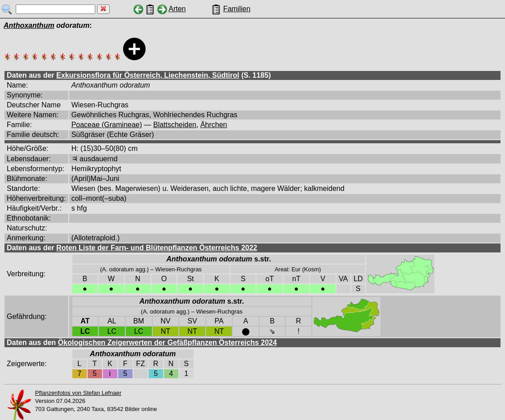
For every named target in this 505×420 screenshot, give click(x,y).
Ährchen (214, 125)
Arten (177, 9)
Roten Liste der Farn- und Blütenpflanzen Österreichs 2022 (157, 248)
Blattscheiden (175, 125)
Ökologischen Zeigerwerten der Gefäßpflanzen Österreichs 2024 (167, 343)
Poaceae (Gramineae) (107, 125)
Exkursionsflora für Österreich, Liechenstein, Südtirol (148, 75)
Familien (237, 9)
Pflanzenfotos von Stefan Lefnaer (78, 393)
